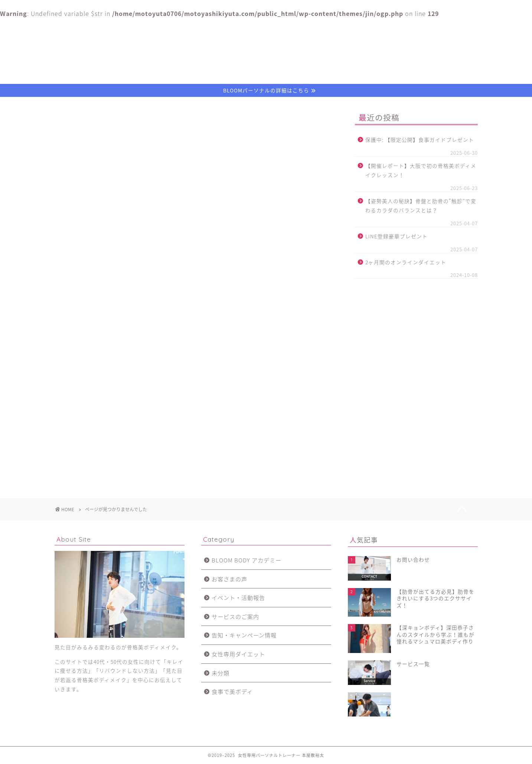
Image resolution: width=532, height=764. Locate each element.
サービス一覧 (266, 27)
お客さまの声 (350, 27)
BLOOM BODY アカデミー (108, 404)
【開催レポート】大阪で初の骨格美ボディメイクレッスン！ (421, 170)
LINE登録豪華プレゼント (396, 236)
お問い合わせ (435, 27)
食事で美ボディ (94, 478)
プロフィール (182, 27)
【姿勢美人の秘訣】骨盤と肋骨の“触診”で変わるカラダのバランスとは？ (421, 206)
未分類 (82, 467)
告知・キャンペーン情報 (106, 446)
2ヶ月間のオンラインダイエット (406, 262)
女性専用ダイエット (100, 456)
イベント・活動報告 (100, 425)
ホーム (97, 27)
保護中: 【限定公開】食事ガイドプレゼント (420, 140)
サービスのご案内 (97, 436)
